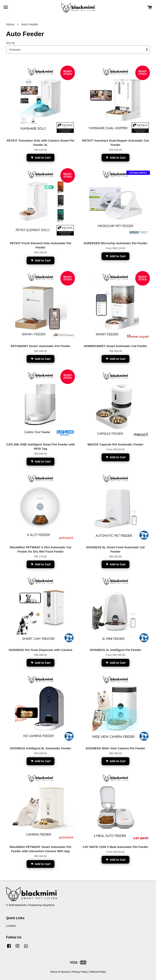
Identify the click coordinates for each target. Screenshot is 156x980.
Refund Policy (98, 972)
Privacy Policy (80, 972)
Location (11, 926)
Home (10, 24)
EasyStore (48, 905)
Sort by (10, 43)
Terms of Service (60, 972)
